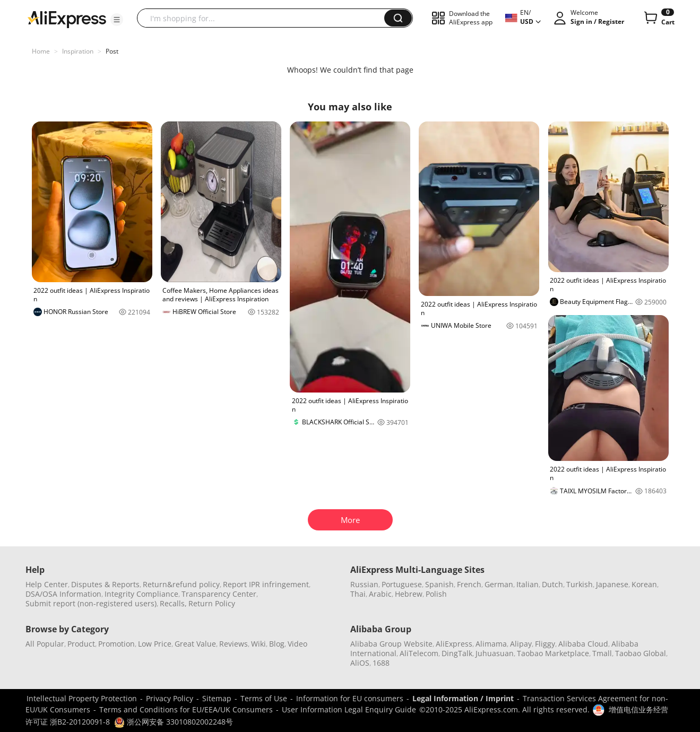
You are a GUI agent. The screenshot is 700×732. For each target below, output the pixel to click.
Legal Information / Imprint (463, 698)
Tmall (602, 653)
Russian (364, 584)
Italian (528, 584)
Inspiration (78, 51)
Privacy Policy (170, 698)
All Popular (45, 644)
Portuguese (402, 584)
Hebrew (409, 594)
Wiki (258, 644)
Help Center (47, 584)
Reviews (234, 644)
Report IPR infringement (266, 584)
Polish (436, 594)
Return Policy (212, 603)
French (469, 584)
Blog (277, 644)
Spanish (439, 584)
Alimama (491, 644)
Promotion (116, 644)
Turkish (580, 584)
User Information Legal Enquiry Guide (349, 709)
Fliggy (545, 644)
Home (41, 51)
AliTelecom (419, 653)
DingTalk (457, 653)
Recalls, (173, 603)
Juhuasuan (495, 653)
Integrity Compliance (141, 594)
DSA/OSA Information (63, 594)
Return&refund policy (181, 584)
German (499, 584)
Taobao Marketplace (553, 653)
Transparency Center (219, 594)
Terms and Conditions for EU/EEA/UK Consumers (186, 709)
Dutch (552, 584)
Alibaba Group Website (391, 644)
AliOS (360, 663)
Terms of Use (264, 698)
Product (81, 644)
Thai (358, 594)
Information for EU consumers (350, 698)
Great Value (195, 644)
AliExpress (454, 644)
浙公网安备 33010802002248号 (174, 722)
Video (297, 644)
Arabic (380, 594)
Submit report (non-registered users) (91, 603)
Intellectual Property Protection (82, 698)
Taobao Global (641, 653)
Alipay (521, 644)
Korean (644, 584)
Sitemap (217, 698)
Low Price (155, 644)
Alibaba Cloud (583, 644)
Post (112, 51)
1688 (381, 663)
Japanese (612, 584)
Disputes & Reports (105, 584)
